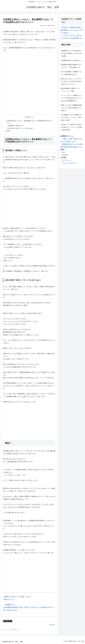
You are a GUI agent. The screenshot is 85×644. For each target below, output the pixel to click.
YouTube (65, 155)
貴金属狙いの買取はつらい (16, 126)
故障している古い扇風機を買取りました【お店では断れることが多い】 (71, 108)
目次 (27, 117)
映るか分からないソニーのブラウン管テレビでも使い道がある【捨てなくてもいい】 (71, 81)
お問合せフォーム (9, 600)
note (63, 152)
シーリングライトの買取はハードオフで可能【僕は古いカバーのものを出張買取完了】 (71, 98)
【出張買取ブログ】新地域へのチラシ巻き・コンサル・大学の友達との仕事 (71, 118)
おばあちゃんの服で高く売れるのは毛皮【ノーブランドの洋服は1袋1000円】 (71, 127)
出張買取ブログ (8, 621)
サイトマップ (66, 160)
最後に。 (9, 131)
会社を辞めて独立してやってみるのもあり (21, 129)
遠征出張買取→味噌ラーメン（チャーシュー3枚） (70, 90)
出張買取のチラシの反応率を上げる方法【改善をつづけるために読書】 (71, 53)
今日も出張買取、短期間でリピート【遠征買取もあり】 (71, 73)
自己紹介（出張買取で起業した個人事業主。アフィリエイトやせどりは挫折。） (72, 30)
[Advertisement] (29, 71)
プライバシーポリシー (69, 163)
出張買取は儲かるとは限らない (71, 60)
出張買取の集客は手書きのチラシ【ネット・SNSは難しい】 (71, 66)
